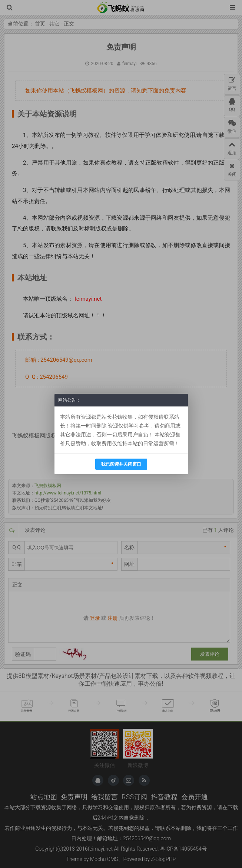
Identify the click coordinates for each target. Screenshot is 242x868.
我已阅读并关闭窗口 (121, 464)
